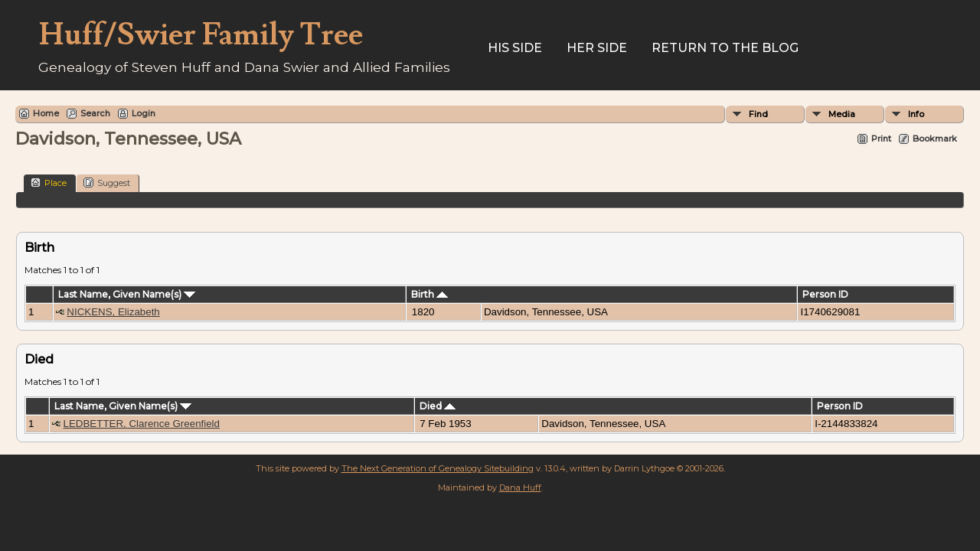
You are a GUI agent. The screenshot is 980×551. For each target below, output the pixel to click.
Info (916, 114)
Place (49, 183)
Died (438, 406)
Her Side (597, 48)
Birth (430, 294)
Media (842, 114)
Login (144, 113)
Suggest (107, 183)
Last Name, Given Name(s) (127, 294)
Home (46, 113)
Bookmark (935, 139)
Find (758, 114)
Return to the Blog (725, 48)
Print (881, 139)
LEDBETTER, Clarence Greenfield (142, 424)
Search (95, 113)
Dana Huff (520, 487)
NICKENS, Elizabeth (113, 312)
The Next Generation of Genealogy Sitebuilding (438, 468)
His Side (515, 48)
